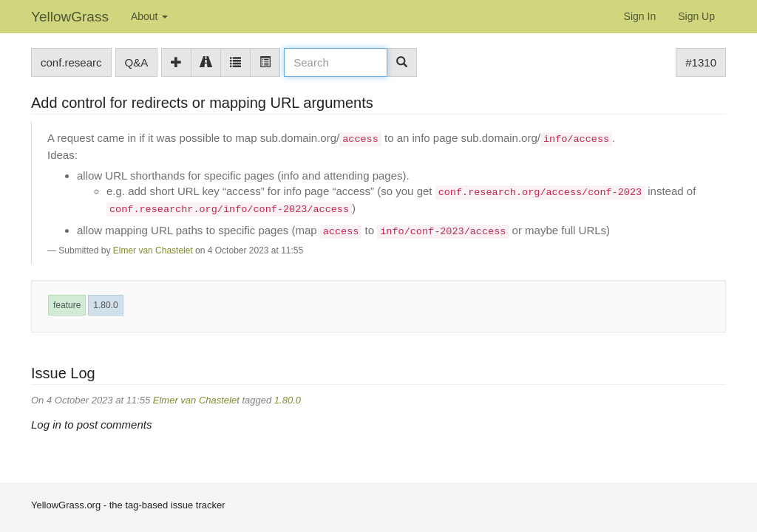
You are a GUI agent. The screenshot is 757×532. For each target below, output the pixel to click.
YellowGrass (70, 17)
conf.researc (71, 62)
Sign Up (696, 16)
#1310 (701, 62)
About (149, 16)
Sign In (640, 16)
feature (67, 305)
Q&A (137, 62)
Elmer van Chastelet (153, 250)
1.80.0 (105, 305)
